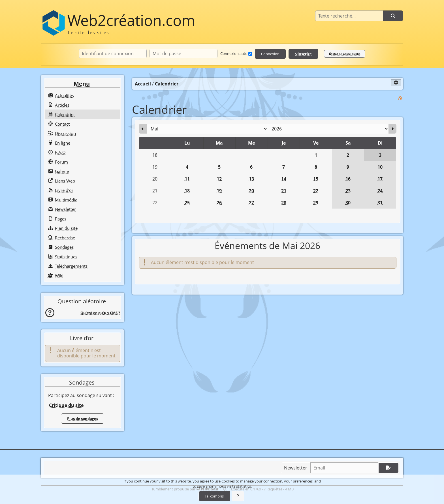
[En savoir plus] (238, 496)
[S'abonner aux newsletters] (388, 468)
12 (219, 179)
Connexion (270, 54)
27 (251, 203)
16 (348, 179)
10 (380, 167)
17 (380, 179)
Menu (82, 84)
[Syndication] (400, 98)
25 (187, 203)
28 (284, 203)
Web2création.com (131, 20)
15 (316, 179)
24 (380, 191)
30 (348, 203)
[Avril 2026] (143, 129)
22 (316, 191)
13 (251, 179)
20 (251, 191)
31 (380, 203)
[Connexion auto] (250, 54)
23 (348, 191)
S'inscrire (303, 54)
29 (316, 203)
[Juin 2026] (392, 129)
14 (284, 179)
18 (187, 191)
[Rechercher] (393, 16)
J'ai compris (214, 496)
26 (219, 203)
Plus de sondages (83, 419)
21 (284, 191)
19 (219, 191)
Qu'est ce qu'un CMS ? (100, 313)
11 (187, 179)
